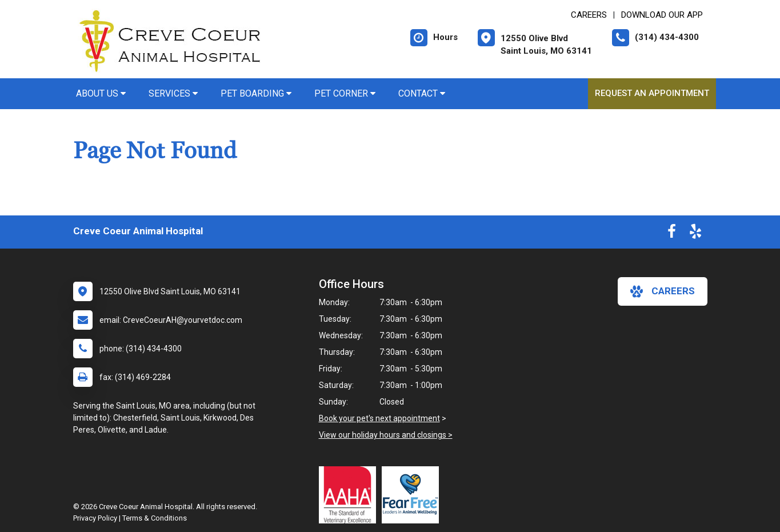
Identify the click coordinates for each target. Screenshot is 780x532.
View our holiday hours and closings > (386, 435)
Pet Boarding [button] (256, 93)
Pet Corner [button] (345, 93)
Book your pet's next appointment (379, 418)
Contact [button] (422, 93)
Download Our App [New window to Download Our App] (662, 15)
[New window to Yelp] (695, 234)
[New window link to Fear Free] (413, 495)
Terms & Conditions (155, 518)
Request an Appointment (652, 93)
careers (663, 291)
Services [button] (173, 93)
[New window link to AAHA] (350, 495)
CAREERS (589, 15)
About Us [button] (101, 93)
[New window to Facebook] (672, 234)
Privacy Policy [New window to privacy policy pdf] (95, 518)
